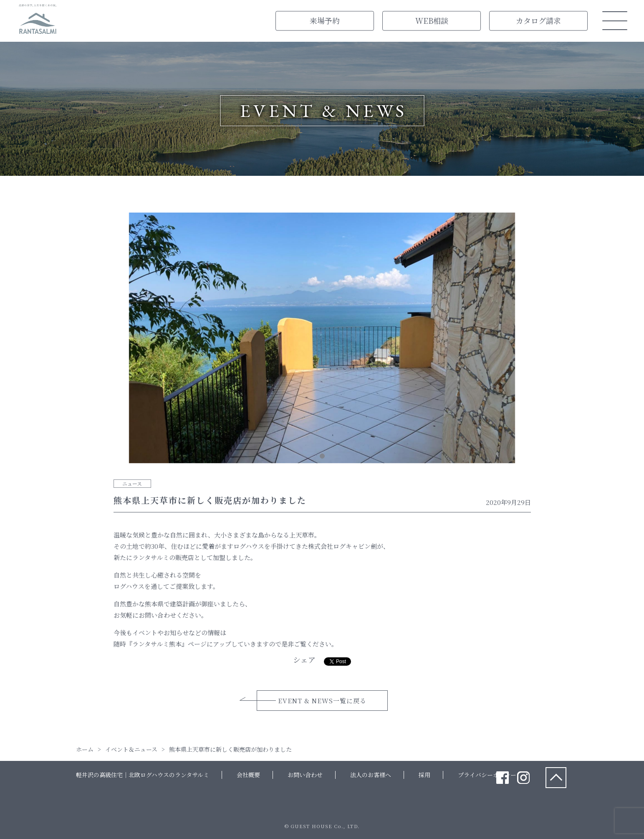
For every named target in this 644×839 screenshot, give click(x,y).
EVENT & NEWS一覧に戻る (322, 701)
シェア (304, 659)
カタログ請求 (538, 20)
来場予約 (325, 20)
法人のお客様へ (371, 775)
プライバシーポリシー (487, 775)
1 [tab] (322, 456)
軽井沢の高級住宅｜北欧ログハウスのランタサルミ (143, 775)
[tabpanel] (322, 340)
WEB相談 (432, 20)
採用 (424, 775)
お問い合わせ (305, 775)
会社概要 (248, 775)
